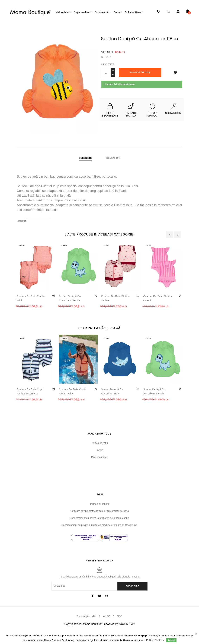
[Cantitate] (106, 84)
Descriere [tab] (86, 169)
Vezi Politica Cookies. (153, 640)
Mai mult (21, 232)
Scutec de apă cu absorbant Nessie (70, 310)
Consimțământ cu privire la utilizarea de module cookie (99, 529)
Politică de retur (99, 454)
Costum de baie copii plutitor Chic (72, 403)
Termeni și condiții (99, 515)
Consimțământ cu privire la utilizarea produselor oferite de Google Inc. (99, 536)
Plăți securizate (100, 469)
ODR (120, 628)
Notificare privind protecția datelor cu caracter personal (99, 522)
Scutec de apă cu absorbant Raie (112, 403)
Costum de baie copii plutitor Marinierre (30, 403)
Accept (171, 640)
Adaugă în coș (140, 84)
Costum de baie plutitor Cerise (115, 310)
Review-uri (113, 169)
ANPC (107, 628)
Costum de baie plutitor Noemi (158, 310)
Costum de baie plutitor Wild (31, 310)
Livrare (100, 461)
